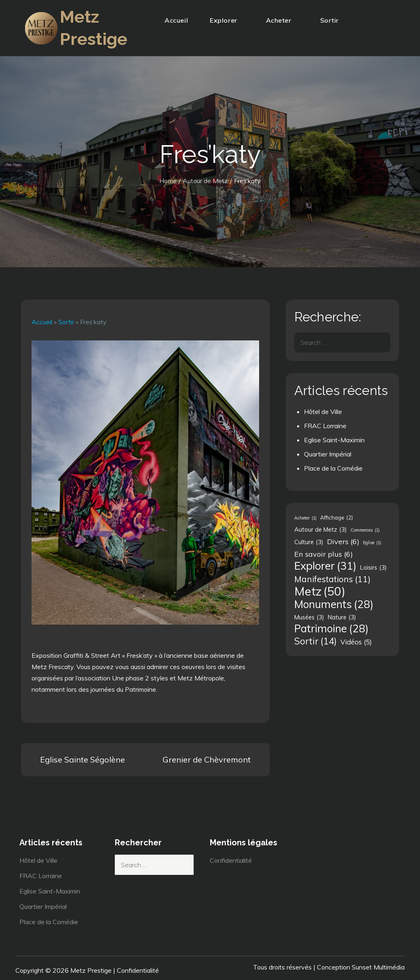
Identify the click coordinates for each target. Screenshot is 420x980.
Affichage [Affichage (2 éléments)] (337, 517)
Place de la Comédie (333, 468)
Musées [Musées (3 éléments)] (309, 617)
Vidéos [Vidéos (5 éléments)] (356, 642)
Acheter (282, 20)
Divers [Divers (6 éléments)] (343, 541)
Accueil (176, 20)
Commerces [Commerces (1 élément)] (365, 530)
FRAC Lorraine (325, 426)
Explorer (227, 20)
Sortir (333, 20)
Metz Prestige (91, 970)
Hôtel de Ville (323, 412)
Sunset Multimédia (378, 967)
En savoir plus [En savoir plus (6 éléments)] (324, 554)
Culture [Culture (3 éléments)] (309, 542)
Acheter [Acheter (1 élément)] (305, 518)
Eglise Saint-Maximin (334, 440)
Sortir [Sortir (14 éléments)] (316, 641)
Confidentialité (231, 860)
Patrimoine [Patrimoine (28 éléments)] (331, 629)
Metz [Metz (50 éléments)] (320, 591)
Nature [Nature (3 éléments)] (342, 617)
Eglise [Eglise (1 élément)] (372, 543)
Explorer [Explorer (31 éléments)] (325, 566)
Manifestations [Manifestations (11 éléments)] (332, 579)
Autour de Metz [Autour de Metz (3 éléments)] (321, 530)
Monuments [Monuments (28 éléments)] (334, 604)
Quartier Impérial (328, 454)
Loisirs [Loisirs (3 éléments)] (374, 568)
